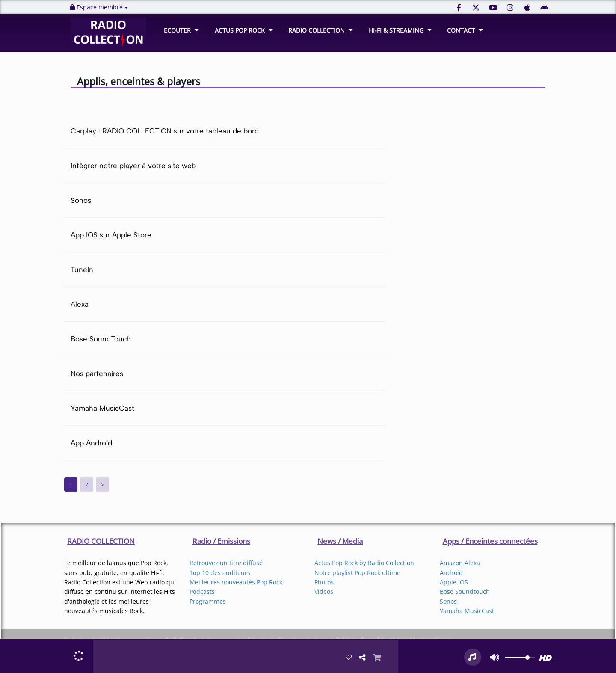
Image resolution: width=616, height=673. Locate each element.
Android (451, 573)
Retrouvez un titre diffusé (226, 563)
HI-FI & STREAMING (396, 30)
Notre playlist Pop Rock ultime (357, 573)
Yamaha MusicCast (467, 611)
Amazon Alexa (460, 563)
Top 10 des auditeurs (220, 573)
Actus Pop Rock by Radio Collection (364, 563)
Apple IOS (454, 582)
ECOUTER (177, 30)
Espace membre (99, 7)
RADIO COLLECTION (317, 30)
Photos (324, 582)
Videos (324, 591)
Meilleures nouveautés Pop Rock (236, 582)
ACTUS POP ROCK (240, 30)
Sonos (448, 601)
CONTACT (461, 30)
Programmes (208, 601)
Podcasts (202, 591)
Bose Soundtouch (465, 591)
